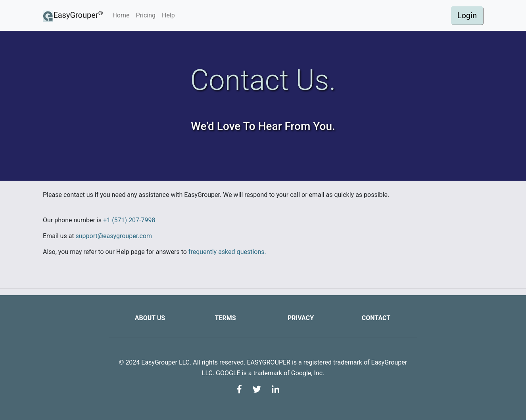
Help (168, 15)
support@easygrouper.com (114, 236)
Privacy (301, 318)
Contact (376, 318)
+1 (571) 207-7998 (129, 220)
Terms (225, 318)
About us (150, 318)
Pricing (146, 15)
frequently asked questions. (227, 252)
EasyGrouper (73, 16)
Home (122, 15)
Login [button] (467, 15)
